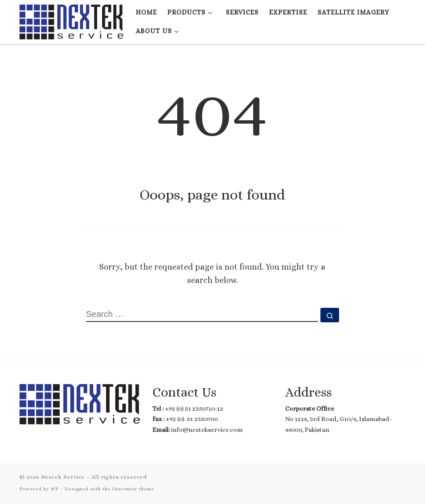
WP (55, 489)
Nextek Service (63, 477)
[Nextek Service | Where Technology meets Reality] (71, 20)
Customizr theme (133, 489)
